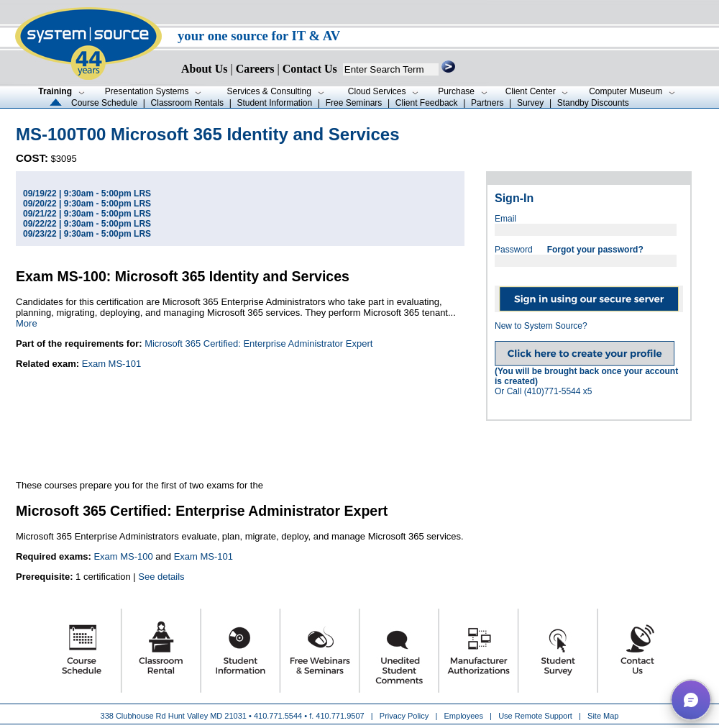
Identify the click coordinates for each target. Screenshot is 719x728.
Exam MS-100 (123, 556)
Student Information (274, 103)
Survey (530, 103)
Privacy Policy (406, 716)
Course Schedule (104, 103)
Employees (464, 716)
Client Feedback (427, 103)
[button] (691, 700)
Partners (487, 103)
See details (161, 577)
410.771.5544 (278, 716)
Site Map (603, 716)
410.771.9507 (340, 716)
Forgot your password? (595, 250)
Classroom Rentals (187, 103)
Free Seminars (354, 103)
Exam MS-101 (111, 364)
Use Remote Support (535, 716)
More (27, 323)
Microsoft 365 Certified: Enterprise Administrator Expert (258, 343)
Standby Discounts (593, 103)
